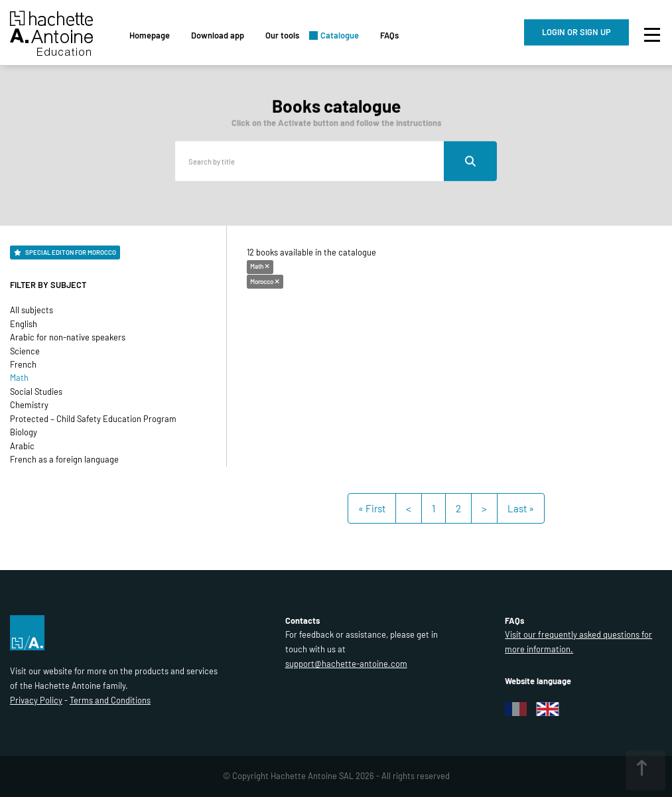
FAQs (389, 35)
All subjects (32, 310)
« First (372, 508)
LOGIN (576, 32)
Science (25, 351)
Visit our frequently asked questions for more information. (578, 642)
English (24, 324)
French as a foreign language (64, 459)
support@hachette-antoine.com (346, 664)
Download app (218, 35)
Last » (521, 508)
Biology (24, 432)
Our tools (282, 35)
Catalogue (340, 35)
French (23, 364)
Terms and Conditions (110, 700)
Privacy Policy (36, 700)
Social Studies (36, 392)
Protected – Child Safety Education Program (93, 419)
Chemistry (29, 405)
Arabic (22, 446)
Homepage (150, 35)
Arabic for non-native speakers (68, 337)
